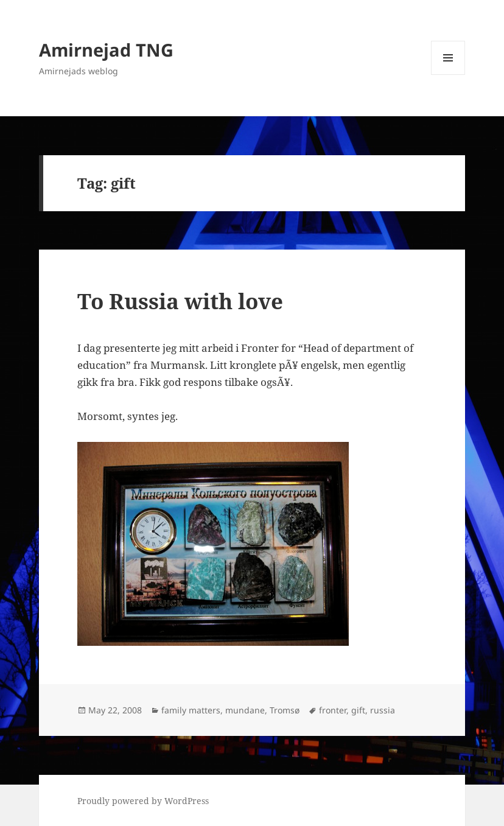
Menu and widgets (448, 75)
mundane (245, 710)
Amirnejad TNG (106, 50)
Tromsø (285, 710)
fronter (333, 710)
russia (383, 710)
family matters (191, 710)
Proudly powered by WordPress (143, 801)
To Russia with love (180, 301)
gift (358, 710)
